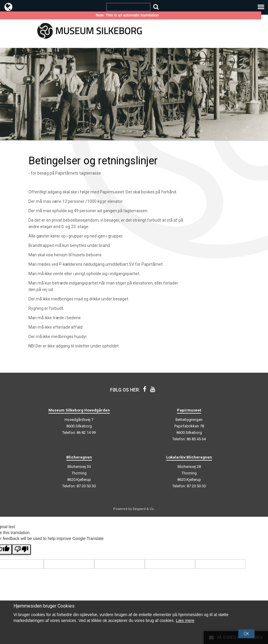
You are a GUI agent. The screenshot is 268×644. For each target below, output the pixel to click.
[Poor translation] (21, 550)
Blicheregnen (79, 457)
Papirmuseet (189, 410)
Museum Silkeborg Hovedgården (79, 410)
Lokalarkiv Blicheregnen (189, 457)
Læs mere (185, 620)
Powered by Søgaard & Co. (134, 509)
